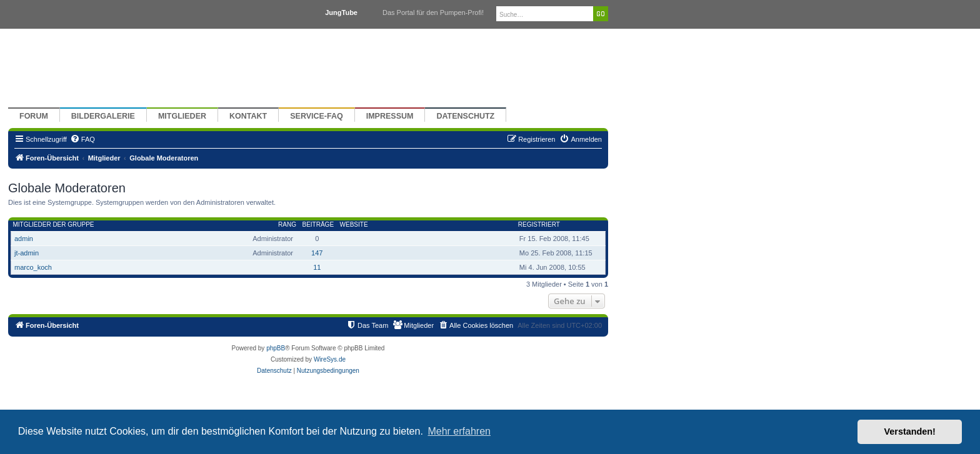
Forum (34, 116)
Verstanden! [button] (910, 432)
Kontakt (248, 116)
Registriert (539, 225)
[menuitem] (82, 139)
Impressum (390, 116)
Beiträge (318, 225)
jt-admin (27, 253)
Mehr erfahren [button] (459, 431)
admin (24, 239)
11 (317, 267)
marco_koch (33, 267)
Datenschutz (465, 116)
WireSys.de (330, 359)
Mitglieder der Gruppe (54, 225)
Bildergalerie (103, 116)
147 (317, 253)
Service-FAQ (317, 116)
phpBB (276, 348)
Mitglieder (182, 116)
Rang (287, 225)
